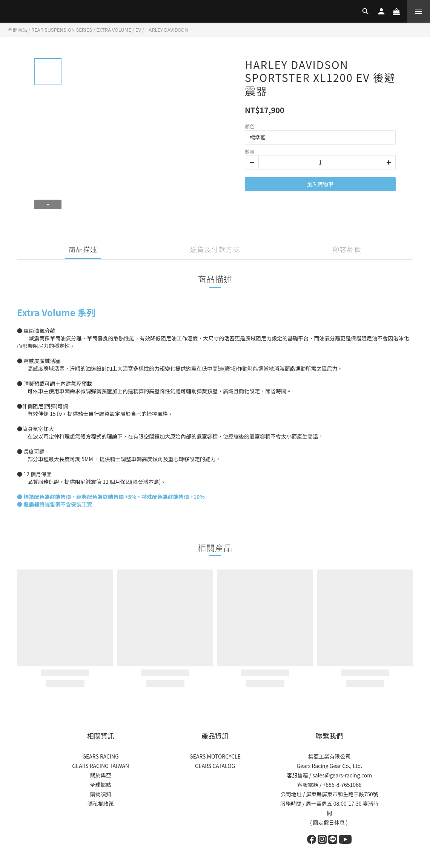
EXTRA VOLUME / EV (119, 30)
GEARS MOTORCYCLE (215, 756)
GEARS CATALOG (215, 766)
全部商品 (17, 30)
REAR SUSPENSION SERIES (62, 30)
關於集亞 (101, 775)
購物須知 (101, 794)
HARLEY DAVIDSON (167, 30)
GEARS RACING (100, 756)
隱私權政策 (101, 803)
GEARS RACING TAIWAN (101, 766)
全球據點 (101, 785)
